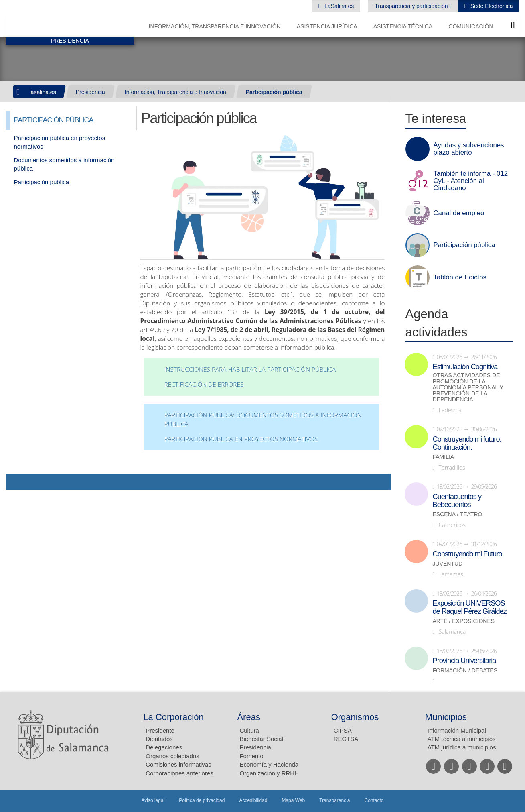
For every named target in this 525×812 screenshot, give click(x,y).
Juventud (448, 564)
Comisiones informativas (178, 764)
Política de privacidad (202, 800)
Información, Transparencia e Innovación (215, 26)
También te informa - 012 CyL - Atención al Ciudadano (471, 181)
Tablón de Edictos (460, 277)
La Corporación (173, 717)
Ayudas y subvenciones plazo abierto (469, 149)
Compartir (16, 482)
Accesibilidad (253, 800)
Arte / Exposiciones (464, 621)
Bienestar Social (261, 739)
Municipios (446, 717)
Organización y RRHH (269, 773)
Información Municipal (457, 730)
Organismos (355, 717)
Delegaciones (164, 747)
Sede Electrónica (491, 6)
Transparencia (334, 800)
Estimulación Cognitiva (465, 367)
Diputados (159, 739)
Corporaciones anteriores (179, 773)
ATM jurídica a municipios (462, 747)
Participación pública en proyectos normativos (241, 439)
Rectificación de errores (204, 384)
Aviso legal (153, 800)
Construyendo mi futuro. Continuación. (467, 443)
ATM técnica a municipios (462, 739)
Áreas (248, 717)
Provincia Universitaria (464, 661)
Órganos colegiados (172, 756)
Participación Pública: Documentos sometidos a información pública (263, 420)
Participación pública (274, 92)
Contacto (374, 800)
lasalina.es (43, 92)
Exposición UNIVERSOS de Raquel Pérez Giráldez (470, 607)
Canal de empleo (459, 213)
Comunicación (471, 26)
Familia (444, 457)
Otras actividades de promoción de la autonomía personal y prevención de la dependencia (468, 388)
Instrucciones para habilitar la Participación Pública (250, 369)
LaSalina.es (338, 6)
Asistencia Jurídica (327, 26)
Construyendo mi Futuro (467, 554)
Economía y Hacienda (269, 764)
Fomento (251, 756)
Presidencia (90, 92)
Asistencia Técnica (403, 26)
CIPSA (343, 730)
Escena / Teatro (458, 514)
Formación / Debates (465, 671)
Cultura (249, 730)
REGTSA (346, 739)
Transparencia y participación (412, 6)
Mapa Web (293, 800)
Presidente (160, 730)
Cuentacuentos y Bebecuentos (457, 501)
